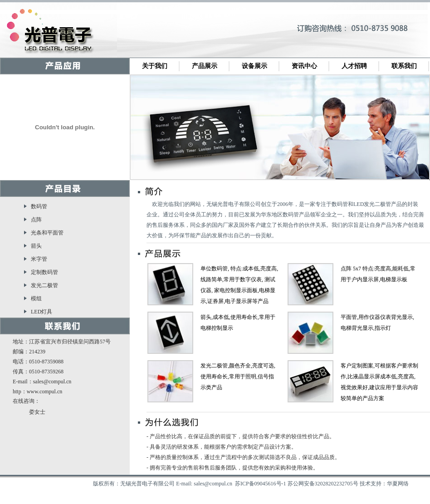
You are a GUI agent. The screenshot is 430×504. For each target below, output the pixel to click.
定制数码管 (44, 272)
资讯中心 (304, 66)
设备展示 (254, 66)
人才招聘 (354, 66)
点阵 (36, 220)
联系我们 (404, 66)
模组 (36, 298)
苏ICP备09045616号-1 (261, 484)
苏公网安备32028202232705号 (323, 484)
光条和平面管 (47, 233)
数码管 (39, 206)
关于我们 (155, 66)
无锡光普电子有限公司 (54, 33)
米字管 (39, 259)
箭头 (36, 246)
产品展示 (205, 66)
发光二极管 (44, 285)
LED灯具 (42, 312)
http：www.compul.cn (37, 391)
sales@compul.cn (52, 382)
